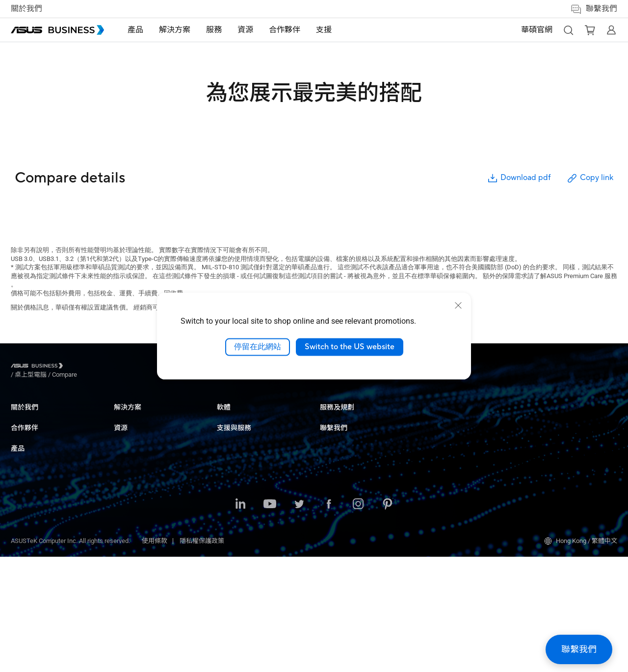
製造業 (226, 490)
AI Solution (232, 563)
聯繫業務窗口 (545, 431)
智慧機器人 (130, 563)
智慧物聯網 (130, 519)
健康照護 (230, 475)
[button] (568, 30)
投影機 (123, 460)
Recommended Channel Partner (55, 468)
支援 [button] (324, 30)
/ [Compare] (118, 367)
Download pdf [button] (519, 178)
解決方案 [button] (175, 30)
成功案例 (333, 431)
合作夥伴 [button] (285, 30)
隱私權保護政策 (202, 656)
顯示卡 (123, 504)
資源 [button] (245, 30)
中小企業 (230, 416)
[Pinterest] (388, 620)
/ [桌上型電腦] (85, 367)
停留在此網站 (258, 347)
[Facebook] (329, 620)
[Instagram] (358, 620)
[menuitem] (135, 30)
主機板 (123, 490)
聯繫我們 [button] (594, 9)
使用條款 (155, 656)
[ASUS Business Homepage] (57, 30)
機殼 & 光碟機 (133, 549)
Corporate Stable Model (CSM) (465, 468)
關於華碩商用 (30, 416)
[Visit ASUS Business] (39, 367)
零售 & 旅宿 (233, 460)
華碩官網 (537, 30)
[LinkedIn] (240, 620)
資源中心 (333, 416)
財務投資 (230, 534)
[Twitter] (299, 620)
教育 (223, 446)
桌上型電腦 (130, 431)
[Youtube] (270, 620)
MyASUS (332, 483)
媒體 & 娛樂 (233, 519)
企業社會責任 (30, 431)
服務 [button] (214, 30)
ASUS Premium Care (451, 453)
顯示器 (123, 446)
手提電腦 (127, 416)
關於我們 (26, 9)
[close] (458, 306)
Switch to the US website (350, 347)
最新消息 (333, 446)
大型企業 (230, 431)
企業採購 (539, 416)
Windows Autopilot (346, 536)
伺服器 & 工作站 (136, 475)
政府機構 (230, 549)
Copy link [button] (590, 178)
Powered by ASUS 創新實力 (461, 483)
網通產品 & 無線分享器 (146, 534)
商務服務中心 (442, 416)
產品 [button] (135, 30)
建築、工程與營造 (242, 504)
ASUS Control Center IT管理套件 (365, 498)
